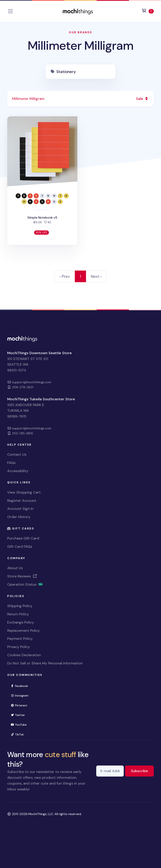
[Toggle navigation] (10, 11)
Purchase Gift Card (23, 538)
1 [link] (80, 276)
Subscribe (142, 771)
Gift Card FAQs (20, 547)
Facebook (21, 686)
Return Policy (18, 614)
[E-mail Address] (110, 771)
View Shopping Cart (24, 492)
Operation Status (25, 584)
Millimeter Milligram (81, 46)
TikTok (19, 734)
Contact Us (17, 454)
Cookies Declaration (24, 655)
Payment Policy (20, 639)
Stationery (66, 72)
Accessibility (18, 471)
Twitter (19, 715)
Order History (19, 517)
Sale (142, 99)
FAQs (11, 463)
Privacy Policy (19, 647)
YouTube (20, 724)
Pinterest (21, 705)
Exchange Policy (21, 622)
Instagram (21, 695)
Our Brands (80, 32)
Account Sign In (20, 509)
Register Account (22, 501)
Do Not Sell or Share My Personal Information (45, 663)
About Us (15, 568)
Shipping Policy (20, 606)
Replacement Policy (23, 631)
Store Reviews (22, 576)
